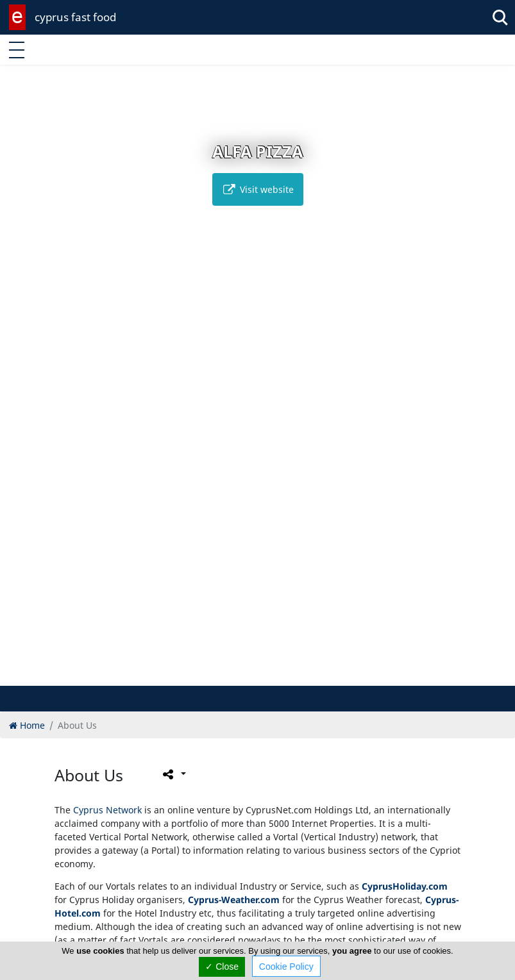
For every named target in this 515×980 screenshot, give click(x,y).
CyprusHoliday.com (405, 886)
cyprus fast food (75, 17)
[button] (244, 674)
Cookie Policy (286, 967)
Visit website (258, 189)
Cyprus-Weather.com (234, 900)
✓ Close (222, 967)
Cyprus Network (107, 810)
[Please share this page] (173, 774)
